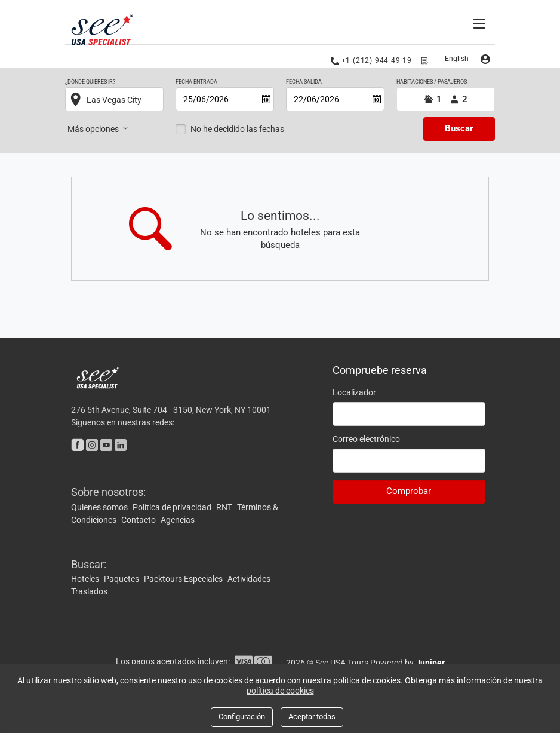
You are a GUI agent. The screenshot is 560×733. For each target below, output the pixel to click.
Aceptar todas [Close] (312, 717)
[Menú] (481, 22)
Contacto (139, 520)
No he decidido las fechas (237, 129)
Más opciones (99, 128)
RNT (225, 507)
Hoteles (86, 579)
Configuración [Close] (242, 717)
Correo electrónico (366, 439)
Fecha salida (304, 82)
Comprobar (409, 491)
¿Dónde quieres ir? (90, 82)
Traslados (89, 591)
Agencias (178, 520)
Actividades (249, 579)
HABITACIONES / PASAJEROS (432, 82)
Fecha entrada (196, 82)
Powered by (407, 663)
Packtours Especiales (184, 579)
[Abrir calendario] (266, 99)
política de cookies (280, 691)
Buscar (459, 128)
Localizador (354, 392)
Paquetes (122, 579)
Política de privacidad (173, 507)
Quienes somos (100, 507)
